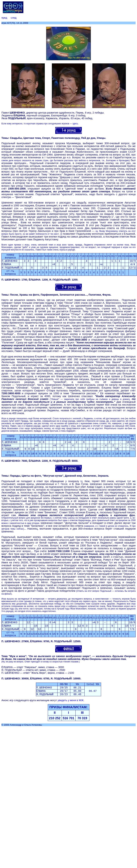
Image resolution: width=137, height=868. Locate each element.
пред (4, 18)
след (14, 18)
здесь (75, 124)
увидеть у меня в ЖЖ (71, 700)
